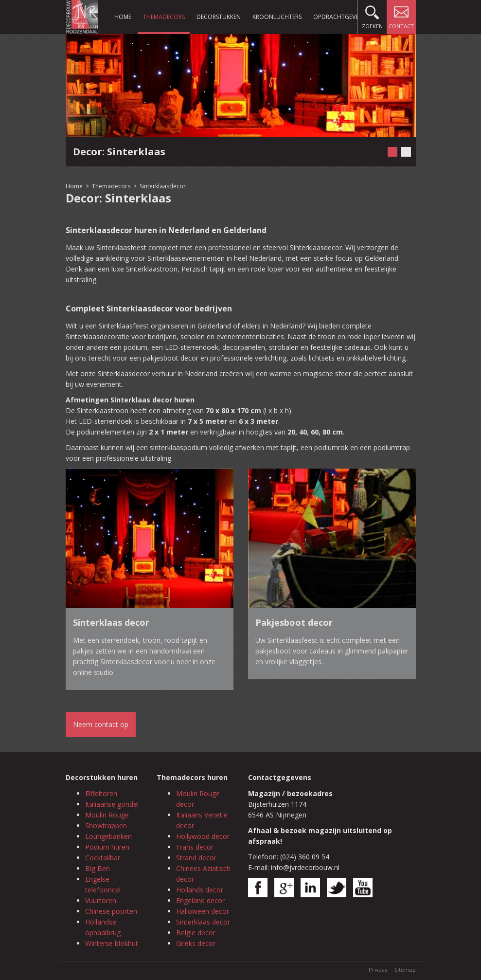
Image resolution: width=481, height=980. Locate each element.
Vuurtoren (101, 900)
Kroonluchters (277, 17)
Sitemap (405, 970)
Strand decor (196, 858)
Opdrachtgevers (339, 17)
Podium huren (107, 847)
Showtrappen (106, 826)
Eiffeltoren (101, 793)
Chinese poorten (111, 911)
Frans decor (195, 847)
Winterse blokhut (112, 943)
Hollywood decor (203, 836)
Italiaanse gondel (112, 804)
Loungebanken (108, 836)
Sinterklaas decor (203, 922)
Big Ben (98, 868)
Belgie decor (196, 933)
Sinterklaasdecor (163, 186)
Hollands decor (200, 890)
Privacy (378, 970)
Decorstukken (219, 17)
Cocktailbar (103, 858)
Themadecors (164, 17)
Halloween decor (203, 911)
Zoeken (372, 15)
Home (123, 17)
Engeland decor (200, 900)
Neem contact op (101, 724)
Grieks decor (196, 943)
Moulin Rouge (107, 815)
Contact (401, 15)
